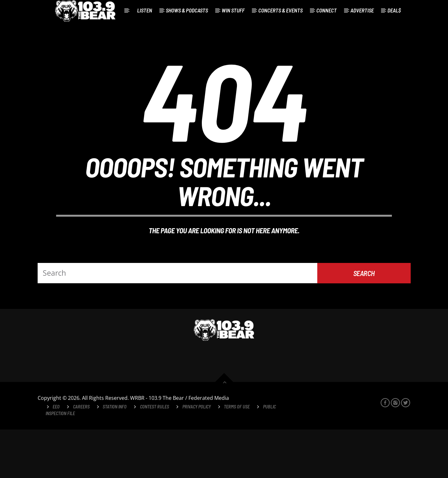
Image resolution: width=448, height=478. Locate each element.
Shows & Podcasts (187, 10)
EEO (56, 455)
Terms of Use (237, 455)
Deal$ (394, 10)
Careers (81, 455)
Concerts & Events (280, 10)
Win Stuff (233, 10)
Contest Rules (154, 455)
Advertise (362, 10)
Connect (327, 10)
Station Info (115, 455)
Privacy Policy (197, 455)
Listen (145, 10)
